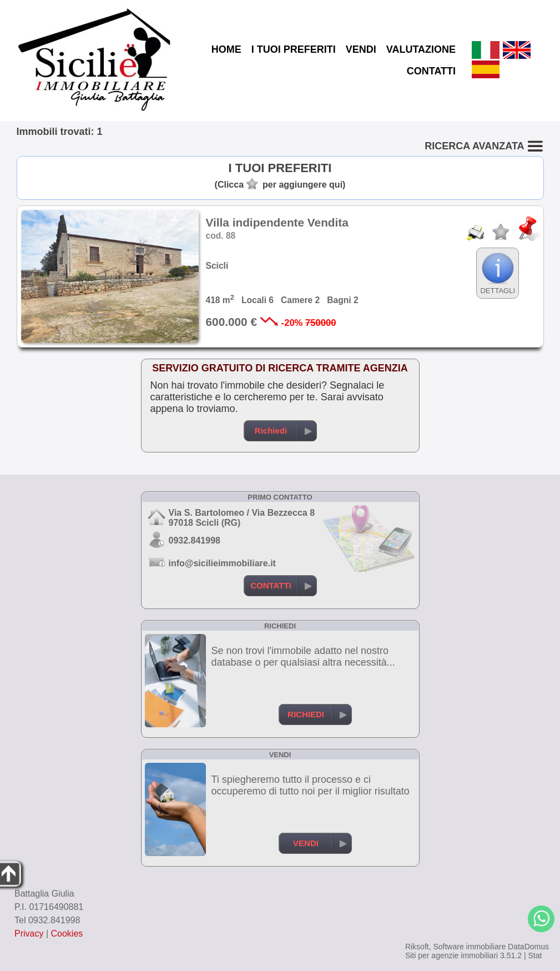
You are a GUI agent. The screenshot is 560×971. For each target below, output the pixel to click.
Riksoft (417, 947)
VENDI (361, 49)
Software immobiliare (469, 947)
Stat (535, 955)
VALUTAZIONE (421, 49)
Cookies (67, 934)
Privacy (29, 934)
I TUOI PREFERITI (294, 49)
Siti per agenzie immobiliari (451, 955)
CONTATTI (431, 71)
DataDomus (528, 947)
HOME (226, 49)
